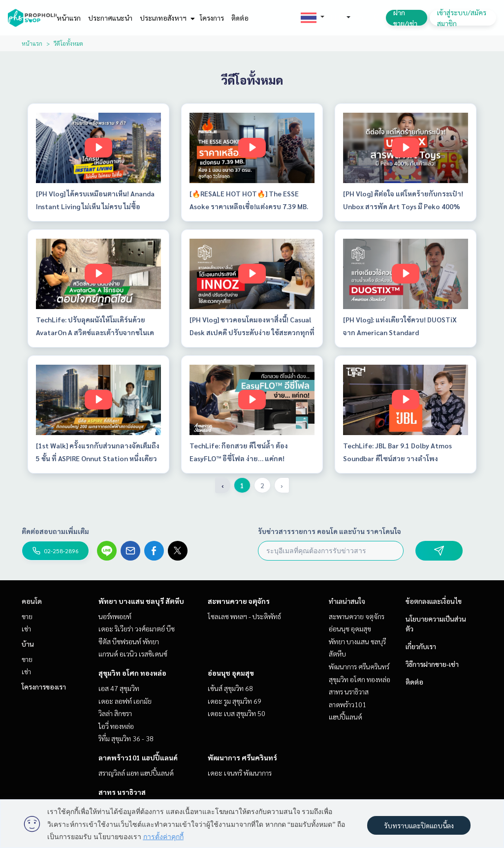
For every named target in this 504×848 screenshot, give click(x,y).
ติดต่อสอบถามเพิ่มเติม (55, 531)
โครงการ (212, 18)
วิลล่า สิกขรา (115, 713)
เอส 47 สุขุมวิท (119, 688)
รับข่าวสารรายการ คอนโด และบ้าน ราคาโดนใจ (330, 531)
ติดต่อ (240, 18)
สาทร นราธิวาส (122, 792)
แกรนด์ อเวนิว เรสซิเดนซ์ (133, 654)
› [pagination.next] (282, 485)
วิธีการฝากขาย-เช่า (432, 664)
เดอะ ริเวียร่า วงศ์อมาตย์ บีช (137, 628)
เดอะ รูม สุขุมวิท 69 (235, 701)
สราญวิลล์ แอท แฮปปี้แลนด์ (136, 773)
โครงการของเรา (44, 687)
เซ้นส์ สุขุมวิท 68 (230, 688)
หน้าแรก (69, 18)
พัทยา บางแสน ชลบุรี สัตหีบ (141, 601)
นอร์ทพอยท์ (115, 616)
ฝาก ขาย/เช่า (405, 18)
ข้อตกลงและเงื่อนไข (434, 601)
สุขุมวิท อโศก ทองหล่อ (132, 673)
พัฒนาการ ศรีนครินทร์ (242, 757)
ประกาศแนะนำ (110, 18)
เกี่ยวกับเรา (421, 646)
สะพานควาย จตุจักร (239, 601)
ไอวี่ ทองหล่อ (116, 726)
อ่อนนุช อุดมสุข (231, 673)
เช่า (26, 628)
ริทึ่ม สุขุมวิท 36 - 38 (126, 738)
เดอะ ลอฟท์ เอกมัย (125, 701)
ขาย (27, 616)
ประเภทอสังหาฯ (166, 18)
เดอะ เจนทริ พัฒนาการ (240, 773)
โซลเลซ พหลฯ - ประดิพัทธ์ (244, 616)
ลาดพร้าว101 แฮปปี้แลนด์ (138, 757)
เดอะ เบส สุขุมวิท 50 (236, 713)
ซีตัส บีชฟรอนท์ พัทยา (129, 641)
